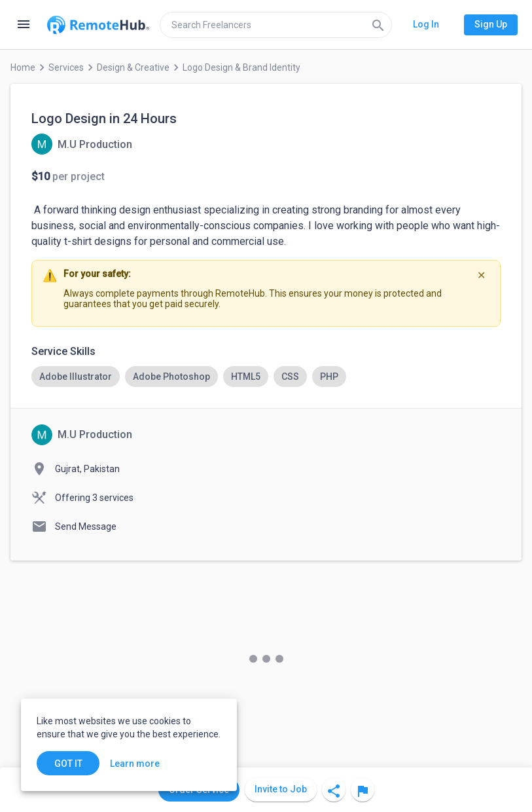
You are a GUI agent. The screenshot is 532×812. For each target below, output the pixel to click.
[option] (76, 377)
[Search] (378, 25)
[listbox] (266, 377)
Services (66, 67)
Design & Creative (133, 67)
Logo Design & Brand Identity (241, 67)
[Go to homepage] (98, 25)
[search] (276, 25)
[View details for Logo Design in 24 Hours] (82, 144)
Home (23, 67)
